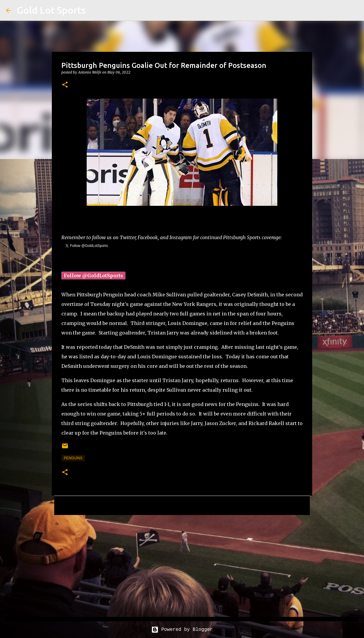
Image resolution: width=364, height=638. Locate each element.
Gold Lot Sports (51, 10)
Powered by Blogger (182, 630)
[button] (65, 85)
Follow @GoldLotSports (93, 276)
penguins (73, 458)
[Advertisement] (182, 566)
